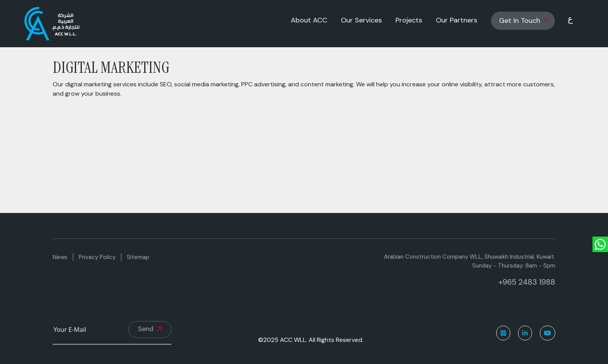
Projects (409, 20)
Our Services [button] (361, 20)
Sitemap (138, 257)
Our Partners (457, 20)
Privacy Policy (97, 257)
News (60, 257)
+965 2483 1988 (527, 282)
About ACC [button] (309, 20)
